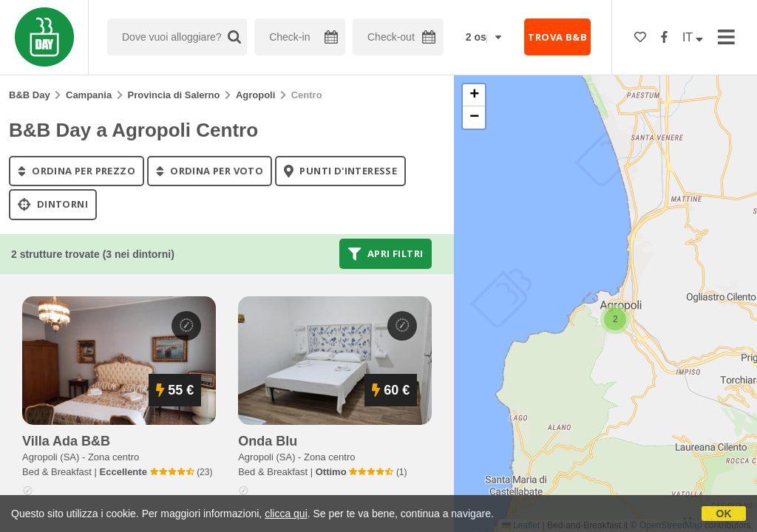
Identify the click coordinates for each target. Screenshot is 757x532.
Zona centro (113, 457)
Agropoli (255, 95)
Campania (89, 95)
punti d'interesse (340, 171)
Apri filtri (386, 253)
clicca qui (286, 514)
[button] (615, 319)
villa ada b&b (66, 441)
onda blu (268, 441)
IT (693, 37)
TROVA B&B (557, 37)
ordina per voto (210, 171)
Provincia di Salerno (174, 95)
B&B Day (30, 95)
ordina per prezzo (77, 171)
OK (724, 514)
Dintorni (53, 205)
